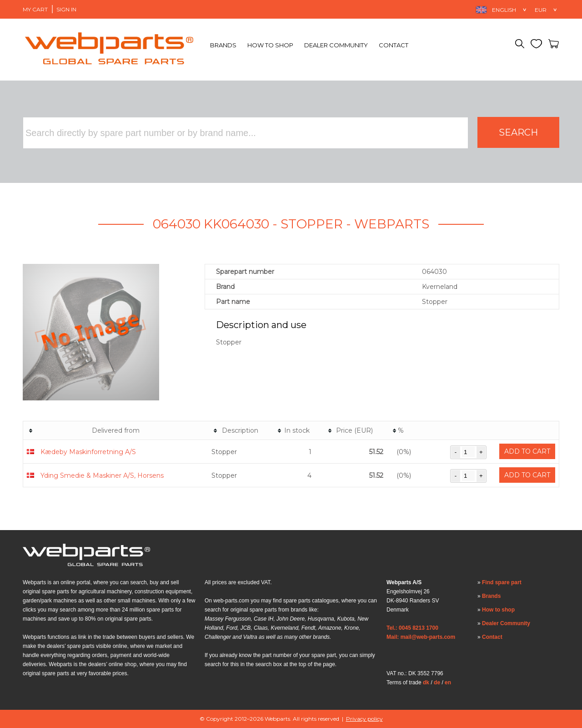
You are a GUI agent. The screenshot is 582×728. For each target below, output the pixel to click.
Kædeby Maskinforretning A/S (88, 452)
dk (426, 682)
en (448, 682)
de (437, 682)
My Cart (35, 9)
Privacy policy (364, 719)
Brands (223, 45)
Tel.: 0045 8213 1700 (412, 628)
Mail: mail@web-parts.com (421, 637)
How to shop (270, 45)
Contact (394, 45)
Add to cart (527, 451)
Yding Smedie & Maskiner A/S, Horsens (102, 475)
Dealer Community (336, 45)
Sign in (66, 9)
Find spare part (502, 582)
